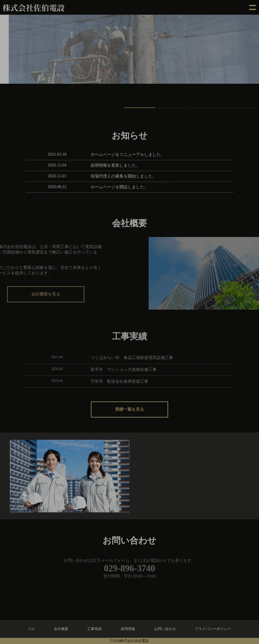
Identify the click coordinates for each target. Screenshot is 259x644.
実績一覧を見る (129, 414)
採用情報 (128, 629)
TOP (31, 629)
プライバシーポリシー (213, 629)
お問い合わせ (165, 629)
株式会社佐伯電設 (34, 7)
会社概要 (61, 629)
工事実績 (94, 629)
